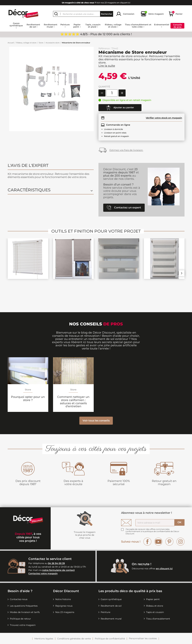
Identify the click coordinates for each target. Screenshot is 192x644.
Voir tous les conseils (96, 421)
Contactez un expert (124, 208)
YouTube (158, 542)
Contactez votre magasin (43, 574)
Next (182, 273)
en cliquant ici (164, 569)
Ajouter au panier (120, 108)
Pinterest (169, 542)
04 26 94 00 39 (56, 563)
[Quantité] (112, 93)
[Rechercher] (83, 14)
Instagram (181, 542)
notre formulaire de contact (58, 570)
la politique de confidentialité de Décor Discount (152, 532)
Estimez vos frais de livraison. (126, 150)
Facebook (147, 542)
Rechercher (107, 14)
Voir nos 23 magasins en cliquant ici (96, 3)
